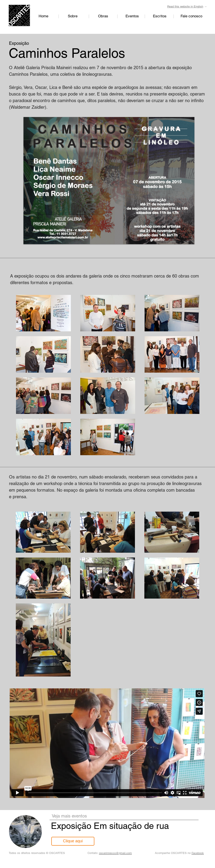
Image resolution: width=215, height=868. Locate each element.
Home (43, 16)
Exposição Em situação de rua (110, 826)
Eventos (132, 16)
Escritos (163, 16)
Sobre (73, 16)
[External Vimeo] (107, 743)
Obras (103, 16)
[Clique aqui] (73, 841)
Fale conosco (191, 16)
